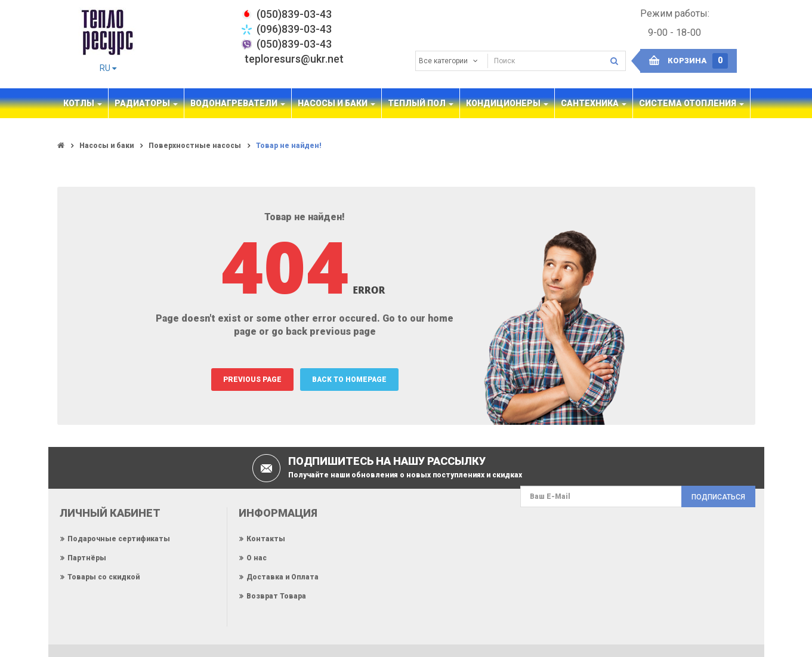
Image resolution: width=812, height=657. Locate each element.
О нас (257, 558)
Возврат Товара (276, 596)
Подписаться (718, 497)
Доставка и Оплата (282, 577)
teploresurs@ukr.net (294, 59)
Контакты (266, 539)
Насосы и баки (106, 146)
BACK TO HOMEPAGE (349, 380)
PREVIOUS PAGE (252, 380)
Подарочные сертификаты (119, 539)
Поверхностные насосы (195, 146)
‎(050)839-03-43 (294, 14)
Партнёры (87, 558)
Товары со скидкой (104, 577)
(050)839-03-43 (294, 44)
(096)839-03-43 (294, 29)
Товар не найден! (289, 146)
